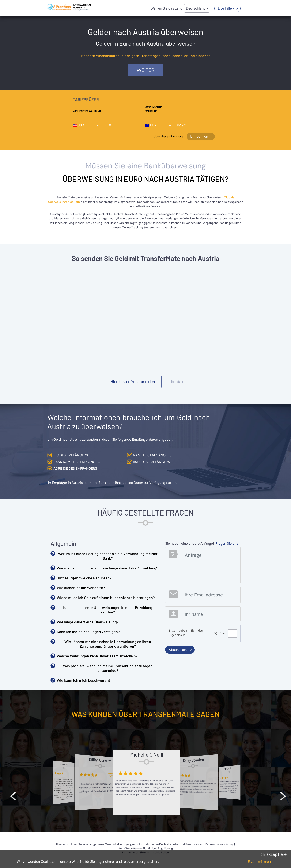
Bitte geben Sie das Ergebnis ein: (186, 633)
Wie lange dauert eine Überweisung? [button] (88, 622)
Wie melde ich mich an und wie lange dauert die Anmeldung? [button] (107, 568)
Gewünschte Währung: (154, 109)
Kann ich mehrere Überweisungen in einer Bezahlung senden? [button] (108, 610)
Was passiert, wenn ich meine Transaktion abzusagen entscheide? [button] (108, 668)
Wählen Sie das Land (167, 8)
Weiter (145, 70)
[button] (227, 8)
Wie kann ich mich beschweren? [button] (84, 680)
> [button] (283, 794)
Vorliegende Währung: (87, 111)
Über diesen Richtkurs (168, 136)
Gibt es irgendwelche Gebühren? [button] (84, 578)
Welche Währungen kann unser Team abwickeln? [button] (97, 656)
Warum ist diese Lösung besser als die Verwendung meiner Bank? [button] (108, 556)
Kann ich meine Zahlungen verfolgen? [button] (88, 632)
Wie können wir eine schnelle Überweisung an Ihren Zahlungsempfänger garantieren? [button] (108, 644)
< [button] (13, 794)
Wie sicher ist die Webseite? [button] (81, 588)
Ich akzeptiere (273, 854)
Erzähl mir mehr (260, 862)
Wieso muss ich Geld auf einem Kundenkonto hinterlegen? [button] (106, 598)
